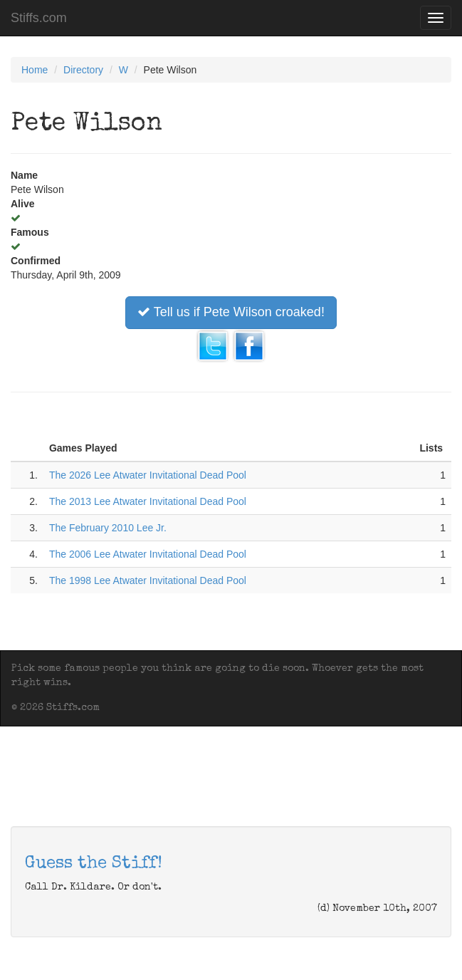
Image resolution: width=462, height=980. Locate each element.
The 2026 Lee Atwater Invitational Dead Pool (148, 475)
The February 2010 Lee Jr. (108, 528)
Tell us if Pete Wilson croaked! (231, 312)
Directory (83, 70)
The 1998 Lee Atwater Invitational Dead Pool (148, 580)
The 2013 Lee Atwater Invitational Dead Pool (148, 501)
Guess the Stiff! (94, 864)
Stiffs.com (39, 18)
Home (35, 70)
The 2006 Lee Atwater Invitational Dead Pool (148, 554)
